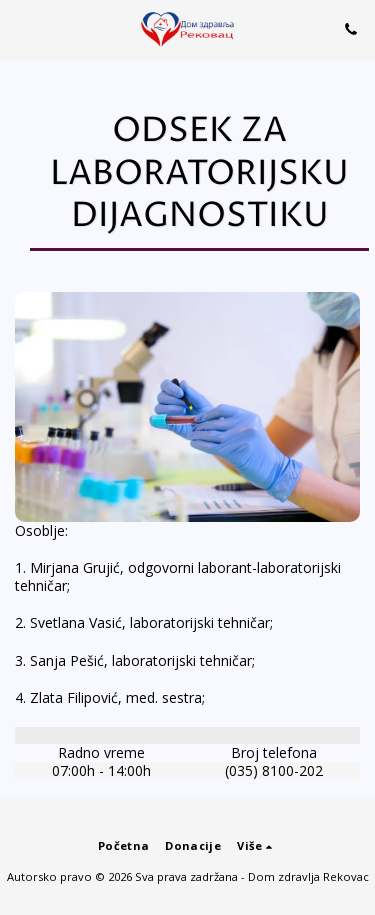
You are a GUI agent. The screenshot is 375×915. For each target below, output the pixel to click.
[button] (22, 28)
